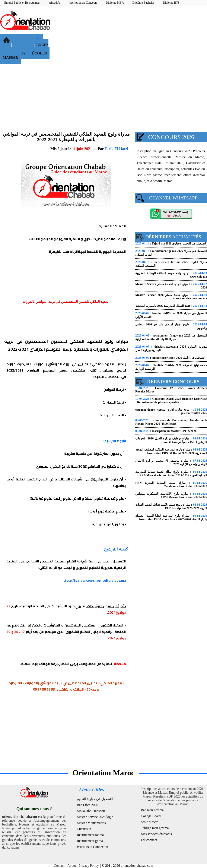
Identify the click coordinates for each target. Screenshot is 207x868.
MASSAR (10, 58)
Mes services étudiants (156, 834)
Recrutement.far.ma (90, 835)
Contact (59, 866)
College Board (151, 816)
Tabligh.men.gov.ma (155, 828)
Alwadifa (54, 3)
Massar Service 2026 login (95, 817)
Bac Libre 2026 (87, 805)
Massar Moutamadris (91, 823)
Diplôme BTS (171, 3)
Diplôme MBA (115, 3)
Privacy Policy (89, 866)
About (72, 866)
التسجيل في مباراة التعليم (95, 799)
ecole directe (149, 822)
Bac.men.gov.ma (152, 810)
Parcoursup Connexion (92, 847)
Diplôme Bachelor (143, 3)
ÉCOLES (39, 53)
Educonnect (149, 840)
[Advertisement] (131, 41)
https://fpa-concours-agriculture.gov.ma (94, 580)
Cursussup (84, 829)
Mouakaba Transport (91, 811)
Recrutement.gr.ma (90, 841)
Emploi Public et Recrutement (22, 3)
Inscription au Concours (83, 3)
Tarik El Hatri (116, 149)
